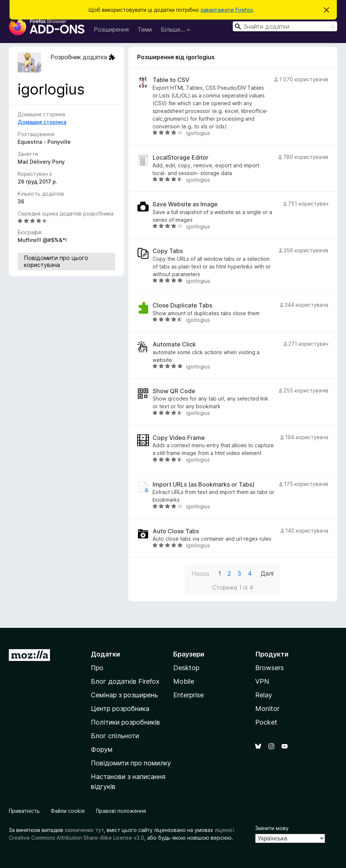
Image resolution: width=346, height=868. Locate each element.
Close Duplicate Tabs (182, 305)
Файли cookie (68, 811)
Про (97, 668)
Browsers (270, 668)
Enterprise (188, 695)
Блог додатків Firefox (125, 681)
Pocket (266, 722)
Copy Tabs (168, 251)
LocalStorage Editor (181, 158)
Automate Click (174, 344)
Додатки (106, 654)
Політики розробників (125, 722)
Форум (102, 749)
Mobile (184, 681)
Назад (201, 573)
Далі (267, 573)
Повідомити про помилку (131, 763)
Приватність (24, 811)
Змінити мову (272, 828)
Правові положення (121, 811)
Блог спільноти (115, 736)
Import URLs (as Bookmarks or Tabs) (204, 485)
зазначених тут (84, 830)
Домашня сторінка (42, 122)
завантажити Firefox (227, 10)
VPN (262, 681)
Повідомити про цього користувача (56, 261)
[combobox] (285, 26)
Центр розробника (120, 709)
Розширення (111, 29)
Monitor (267, 709)
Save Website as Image (185, 204)
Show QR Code (174, 391)
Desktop (186, 668)
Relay (264, 695)
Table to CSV (171, 80)
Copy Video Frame (179, 438)
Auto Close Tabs (176, 531)
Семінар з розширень (124, 695)
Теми (145, 29)
